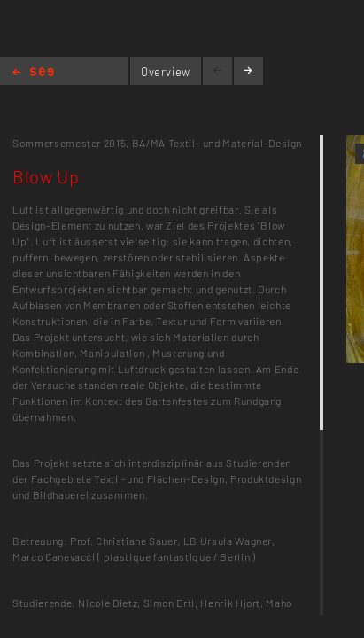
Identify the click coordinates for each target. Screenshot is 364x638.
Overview (166, 72)
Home (33, 73)
